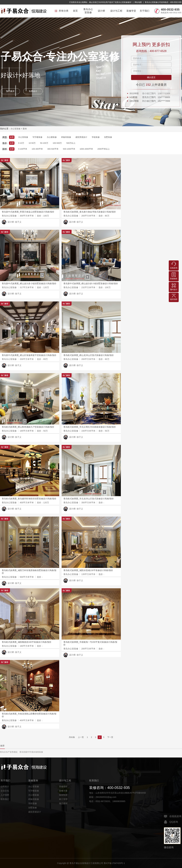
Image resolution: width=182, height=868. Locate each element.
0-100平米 (23, 149)
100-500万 (57, 143)
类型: (5, 137)
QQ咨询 (171, 822)
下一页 (110, 737)
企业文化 (5, 791)
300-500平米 (53, 149)
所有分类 (61, 11)
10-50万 (32, 143)
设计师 (101, 11)
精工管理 (63, 799)
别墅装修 (108, 137)
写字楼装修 (37, 137)
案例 (25, 129)
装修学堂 (131, 11)
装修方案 (63, 791)
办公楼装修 (52, 137)
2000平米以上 (104, 149)
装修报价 (63, 786)
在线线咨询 (173, 816)
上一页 (81, 737)
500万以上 (71, 143)
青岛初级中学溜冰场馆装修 (31, 752)
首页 (75, 11)
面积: (5, 149)
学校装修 (96, 137)
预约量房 (10, 91)
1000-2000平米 (86, 149)
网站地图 (138, 2)
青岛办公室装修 (88, 11)
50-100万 (44, 143)
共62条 (72, 737)
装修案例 (33, 781)
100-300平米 (37, 149)
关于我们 (144, 11)
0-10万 (21, 143)
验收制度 (63, 795)
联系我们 (5, 799)
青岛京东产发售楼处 (9, 752)
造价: (5, 143)
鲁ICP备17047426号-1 (114, 863)
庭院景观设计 (81, 137)
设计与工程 (116, 11)
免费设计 (33, 91)
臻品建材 (63, 803)
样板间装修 (66, 137)
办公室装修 (15, 129)
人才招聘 (5, 795)
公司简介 (5, 786)
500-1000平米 (69, 149)
